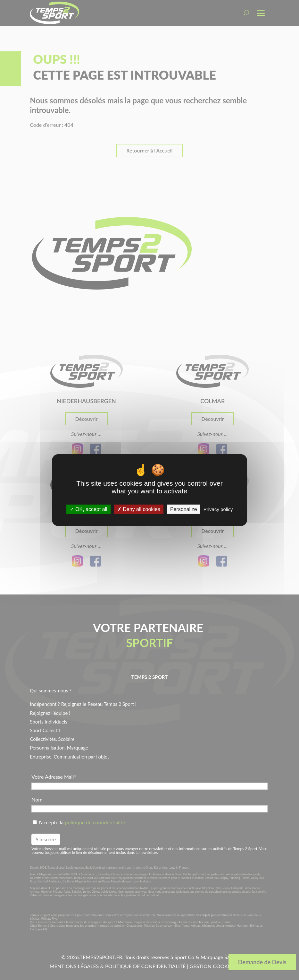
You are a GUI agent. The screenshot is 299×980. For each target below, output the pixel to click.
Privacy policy (218, 509)
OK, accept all (89, 509)
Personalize (184, 509)
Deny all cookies (139, 509)
